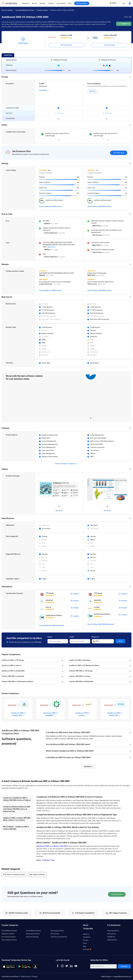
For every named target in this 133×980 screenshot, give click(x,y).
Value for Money (45, 182)
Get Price (92, 91)
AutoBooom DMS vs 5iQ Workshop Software (84, 665)
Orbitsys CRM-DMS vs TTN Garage (81, 671)
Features (42, 177)
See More (89, 767)
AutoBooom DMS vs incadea (83, 714)
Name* (50, 637)
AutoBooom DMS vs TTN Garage (13, 660)
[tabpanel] (91, 395)
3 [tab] (60, 506)
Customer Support (45, 193)
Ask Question (61, 3)
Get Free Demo (66, 45)
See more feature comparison (67, 464)
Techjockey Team (48, 860)
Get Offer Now (119, 153)
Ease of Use (43, 188)
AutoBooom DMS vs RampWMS (50, 714)
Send (120, 641)
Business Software (7, 10)
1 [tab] (58, 139)
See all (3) (59, 511)
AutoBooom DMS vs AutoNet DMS (13, 671)
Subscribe (124, 966)
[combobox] (96, 641)
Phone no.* (96, 637)
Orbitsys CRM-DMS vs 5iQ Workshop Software (17, 682)
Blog (70, 3)
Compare (51, 3)
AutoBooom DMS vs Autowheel (80, 660)
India (114, 3)
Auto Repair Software (37, 874)
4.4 (78, 182)
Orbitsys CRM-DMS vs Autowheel (13, 676)
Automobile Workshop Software (25, 10)
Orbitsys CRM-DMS (110, 35)
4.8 (78, 177)
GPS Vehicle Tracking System (14, 874)
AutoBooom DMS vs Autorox (11, 665)
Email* (72, 637)
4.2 (78, 188)
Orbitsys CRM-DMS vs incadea (80, 676)
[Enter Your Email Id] (103, 966)
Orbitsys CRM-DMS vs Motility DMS (81, 682)
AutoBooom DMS (66, 35)
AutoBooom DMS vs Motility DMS (115, 714)
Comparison (124, 24)
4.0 (78, 193)
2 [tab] (60, 139)
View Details (44, 90)
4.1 (126, 188)
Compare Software (42, 10)
